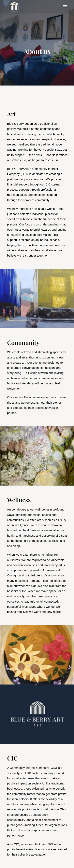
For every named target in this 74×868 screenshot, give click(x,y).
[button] (65, 7)
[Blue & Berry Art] (14, 7)
